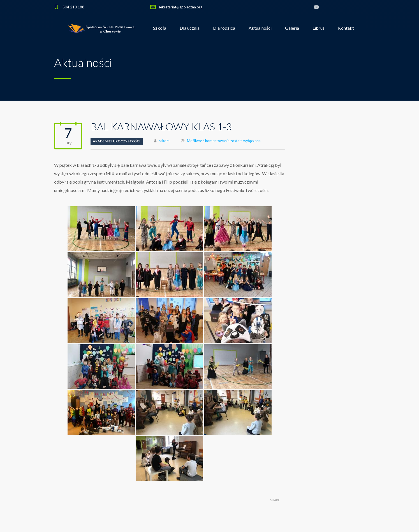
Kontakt (346, 28)
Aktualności (260, 28)
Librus (319, 28)
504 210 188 (73, 7)
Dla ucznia (190, 28)
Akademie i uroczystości (117, 141)
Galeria (292, 28)
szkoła (164, 141)
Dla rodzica (224, 28)
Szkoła (160, 28)
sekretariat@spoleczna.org (180, 7)
